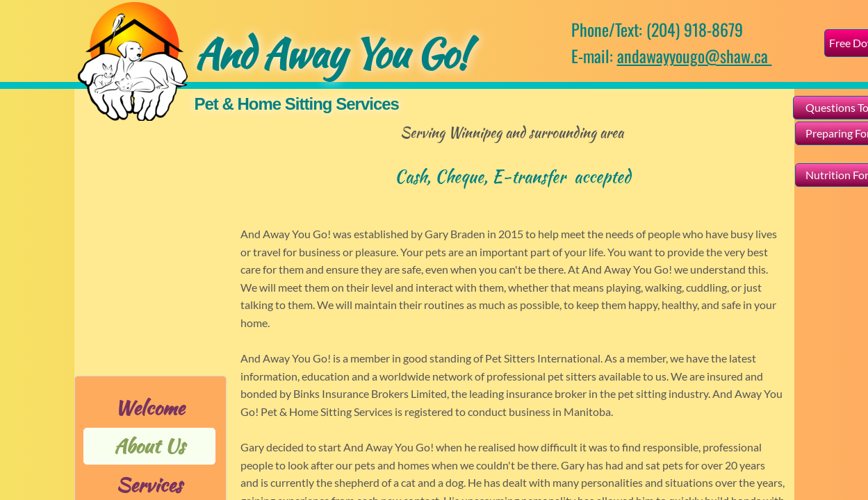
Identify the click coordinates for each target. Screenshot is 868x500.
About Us (149, 446)
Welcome (149, 408)
